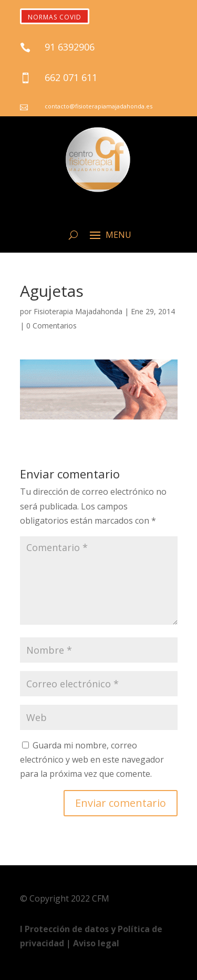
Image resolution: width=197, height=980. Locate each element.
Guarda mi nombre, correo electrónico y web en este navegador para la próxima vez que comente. (92, 759)
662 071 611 (71, 77)
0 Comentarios (51, 326)
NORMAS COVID (55, 17)
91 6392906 (70, 47)
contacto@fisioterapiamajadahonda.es (98, 106)
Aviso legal (96, 943)
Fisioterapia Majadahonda (78, 311)
